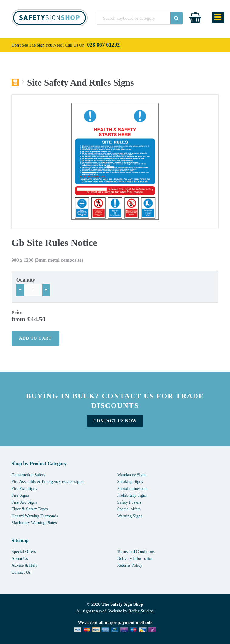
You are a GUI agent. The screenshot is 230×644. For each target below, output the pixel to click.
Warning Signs (129, 516)
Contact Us (21, 572)
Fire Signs (20, 495)
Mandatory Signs (132, 475)
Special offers (129, 509)
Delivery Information (135, 559)
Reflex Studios (141, 611)
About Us (20, 559)
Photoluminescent (132, 489)
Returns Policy (130, 565)
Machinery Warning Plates (34, 523)
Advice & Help (25, 565)
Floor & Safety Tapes (30, 509)
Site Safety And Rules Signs (81, 82)
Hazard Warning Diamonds (35, 516)
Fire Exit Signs (24, 489)
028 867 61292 (103, 45)
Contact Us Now (115, 421)
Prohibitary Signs (132, 495)
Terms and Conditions (136, 552)
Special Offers (24, 552)
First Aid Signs (24, 502)
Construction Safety (29, 475)
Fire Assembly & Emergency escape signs (47, 482)
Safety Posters (129, 502)
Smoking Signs (130, 482)
